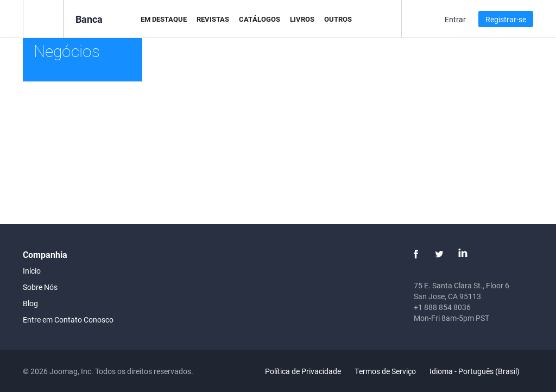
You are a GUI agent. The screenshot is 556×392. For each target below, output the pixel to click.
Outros (338, 19)
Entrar (455, 19)
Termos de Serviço (385, 371)
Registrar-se (506, 19)
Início (32, 271)
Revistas (213, 19)
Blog (30, 303)
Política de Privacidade (303, 371)
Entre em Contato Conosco (68, 320)
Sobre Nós (40, 287)
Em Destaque (164, 19)
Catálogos (260, 19)
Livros (302, 19)
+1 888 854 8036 (442, 307)
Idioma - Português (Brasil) (481, 371)
